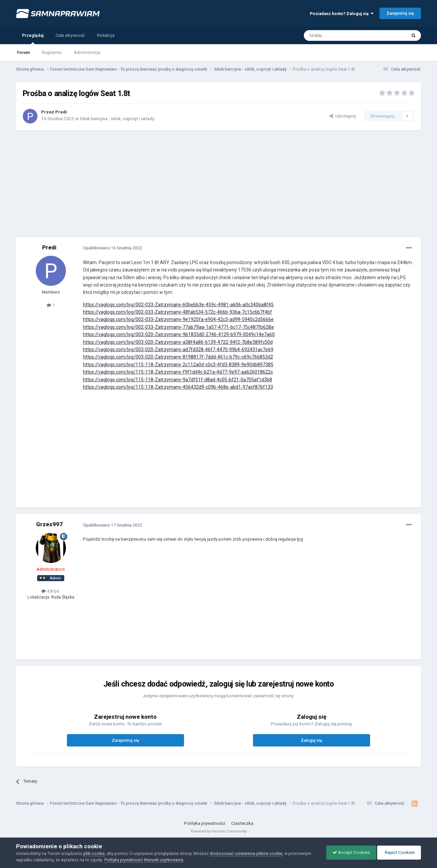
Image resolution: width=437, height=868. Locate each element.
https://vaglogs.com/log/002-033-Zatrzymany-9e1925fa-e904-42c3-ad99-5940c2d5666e (178, 319)
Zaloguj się (312, 740)
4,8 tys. (51, 591)
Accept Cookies (349, 852)
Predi (61, 112)
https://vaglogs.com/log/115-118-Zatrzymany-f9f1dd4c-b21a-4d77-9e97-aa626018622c (178, 372)
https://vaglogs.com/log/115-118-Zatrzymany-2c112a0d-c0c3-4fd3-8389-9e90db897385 (178, 365)
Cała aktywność (70, 35)
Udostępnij (343, 116)
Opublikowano (112, 248)
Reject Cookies (399, 852)
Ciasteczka (242, 823)
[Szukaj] (340, 35)
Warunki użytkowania (164, 860)
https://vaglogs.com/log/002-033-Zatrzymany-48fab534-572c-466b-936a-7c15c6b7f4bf (178, 312)
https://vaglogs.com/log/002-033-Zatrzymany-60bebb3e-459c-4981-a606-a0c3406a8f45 (178, 305)
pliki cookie (94, 853)
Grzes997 (49, 524)
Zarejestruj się (400, 13)
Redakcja (106, 35)
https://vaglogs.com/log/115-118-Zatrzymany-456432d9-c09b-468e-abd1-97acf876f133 (178, 387)
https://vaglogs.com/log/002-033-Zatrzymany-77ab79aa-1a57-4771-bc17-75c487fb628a (178, 327)
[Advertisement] (218, 184)
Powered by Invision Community (219, 831)
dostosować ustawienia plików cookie (246, 853)
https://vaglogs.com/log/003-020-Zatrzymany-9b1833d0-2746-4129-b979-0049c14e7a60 (179, 334)
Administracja (87, 52)
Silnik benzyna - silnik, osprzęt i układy (117, 119)
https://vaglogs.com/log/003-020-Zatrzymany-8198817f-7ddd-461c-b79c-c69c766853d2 (178, 357)
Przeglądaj (33, 38)
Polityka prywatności (205, 823)
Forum (23, 52)
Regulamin (52, 52)
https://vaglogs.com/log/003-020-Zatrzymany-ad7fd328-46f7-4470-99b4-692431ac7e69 (178, 349)
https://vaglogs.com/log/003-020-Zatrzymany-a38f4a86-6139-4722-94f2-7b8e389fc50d (178, 342)
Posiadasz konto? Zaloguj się (342, 14)
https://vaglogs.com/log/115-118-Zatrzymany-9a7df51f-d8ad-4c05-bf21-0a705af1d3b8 (178, 380)
